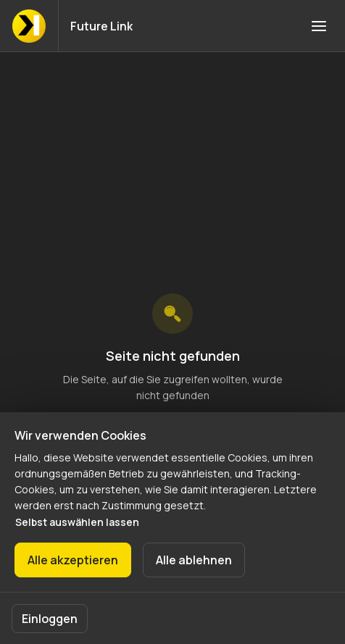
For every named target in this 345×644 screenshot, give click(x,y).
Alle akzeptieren (73, 560)
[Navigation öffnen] (319, 26)
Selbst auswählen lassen (77, 522)
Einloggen (50, 619)
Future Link (101, 26)
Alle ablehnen (194, 560)
